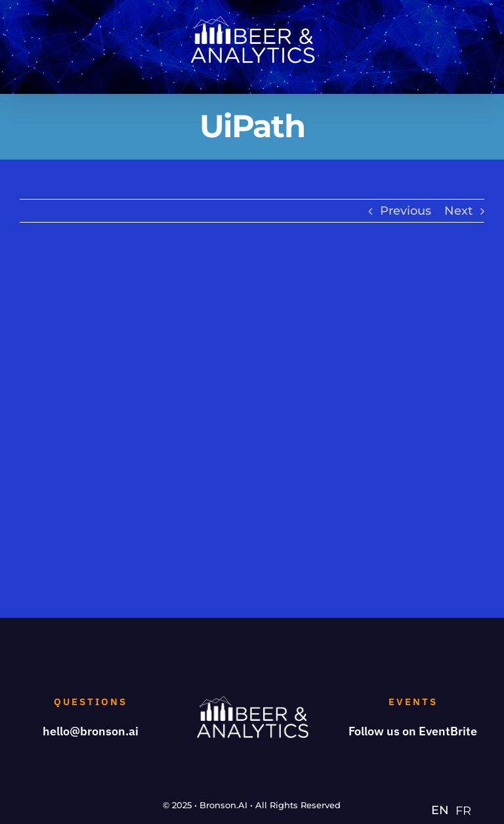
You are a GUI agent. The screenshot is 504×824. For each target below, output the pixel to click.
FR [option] (463, 811)
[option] (463, 811)
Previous (406, 211)
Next (458, 211)
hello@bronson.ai (91, 731)
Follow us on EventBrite (413, 731)
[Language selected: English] (454, 810)
